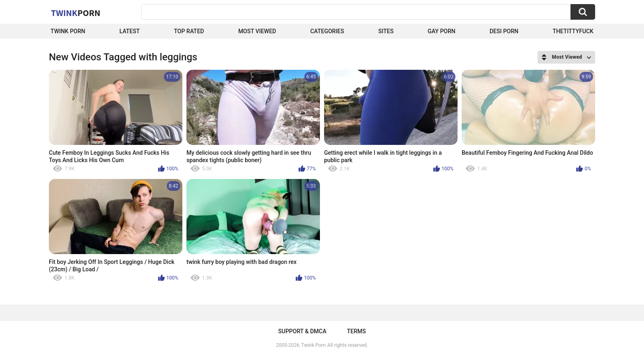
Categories (327, 31)
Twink (76, 13)
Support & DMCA (302, 331)
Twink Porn (68, 31)
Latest (130, 31)
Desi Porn (504, 31)
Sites (386, 31)
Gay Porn (441, 31)
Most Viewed (257, 31)
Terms (356, 331)
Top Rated (189, 31)
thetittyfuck (573, 31)
